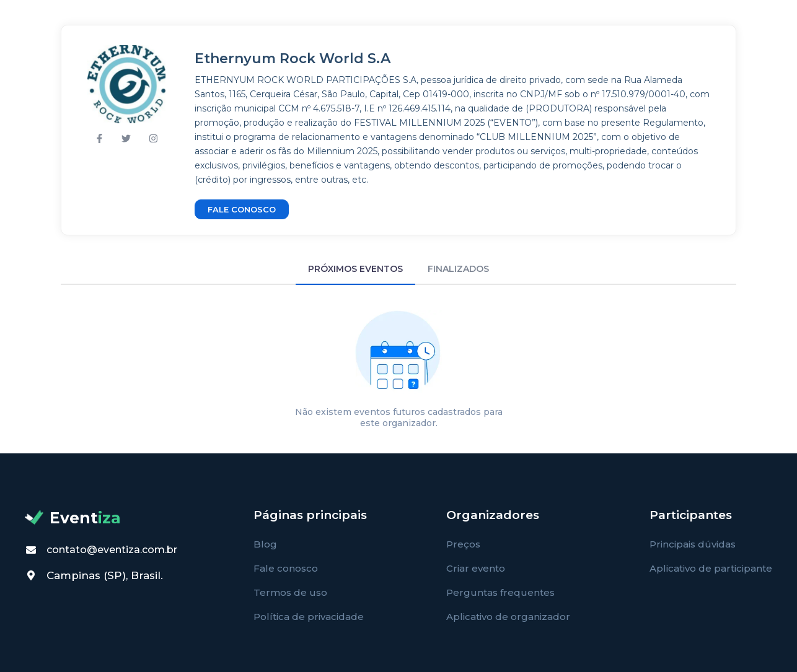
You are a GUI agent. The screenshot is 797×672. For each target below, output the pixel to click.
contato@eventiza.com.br (112, 550)
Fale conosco (286, 568)
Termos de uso (290, 592)
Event (73, 518)
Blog (265, 544)
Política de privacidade (309, 617)
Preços (463, 544)
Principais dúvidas (693, 544)
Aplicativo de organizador (508, 617)
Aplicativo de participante (711, 568)
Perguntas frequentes (500, 592)
